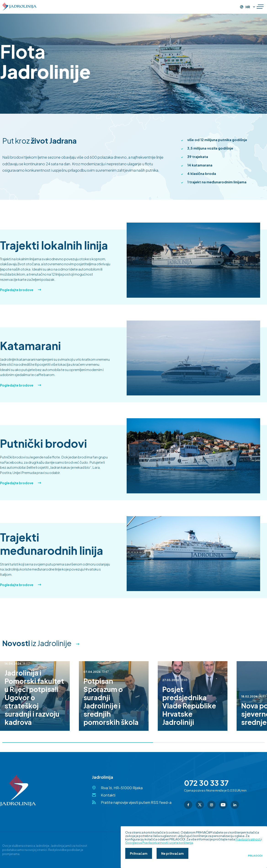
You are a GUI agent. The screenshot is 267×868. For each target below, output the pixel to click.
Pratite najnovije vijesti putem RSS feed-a (136, 802)
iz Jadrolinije (37, 643)
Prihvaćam (139, 853)
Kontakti (108, 795)
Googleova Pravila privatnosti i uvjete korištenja (159, 843)
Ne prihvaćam (172, 853)
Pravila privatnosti (248, 839)
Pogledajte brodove (21, 290)
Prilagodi (255, 856)
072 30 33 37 (206, 783)
